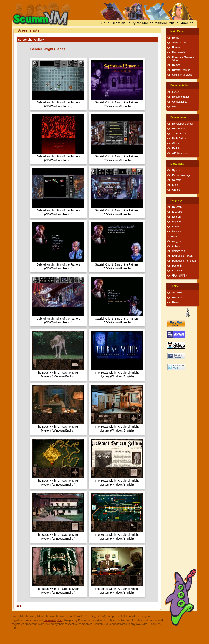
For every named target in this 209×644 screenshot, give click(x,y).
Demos (176, 65)
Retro (175, 302)
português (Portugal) (184, 261)
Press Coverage (181, 175)
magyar (177, 241)
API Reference (181, 153)
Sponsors (178, 170)
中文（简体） (180, 276)
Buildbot (177, 148)
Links (175, 185)
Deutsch (177, 207)
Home (176, 38)
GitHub (176, 143)
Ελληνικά (177, 212)
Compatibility (180, 102)
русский (177, 266)
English (176, 217)
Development (178, 117)
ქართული (179, 251)
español (177, 222)
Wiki (175, 107)
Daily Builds (179, 138)
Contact (177, 180)
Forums (177, 48)
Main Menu (177, 31)
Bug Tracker (179, 129)
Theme (175, 286)
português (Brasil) (182, 256)
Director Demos (181, 70)
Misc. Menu (177, 164)
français (177, 231)
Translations (179, 134)
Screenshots (179, 43)
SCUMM (177, 293)
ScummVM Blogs (182, 75)
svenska (177, 271)
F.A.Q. (176, 92)
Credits (176, 190)
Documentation (180, 85)
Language (176, 200)
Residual (177, 298)
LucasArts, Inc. (53, 620)
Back (18, 606)
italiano (176, 246)
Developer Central (183, 124)
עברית (170, 236)
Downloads (179, 52)
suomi (176, 227)
